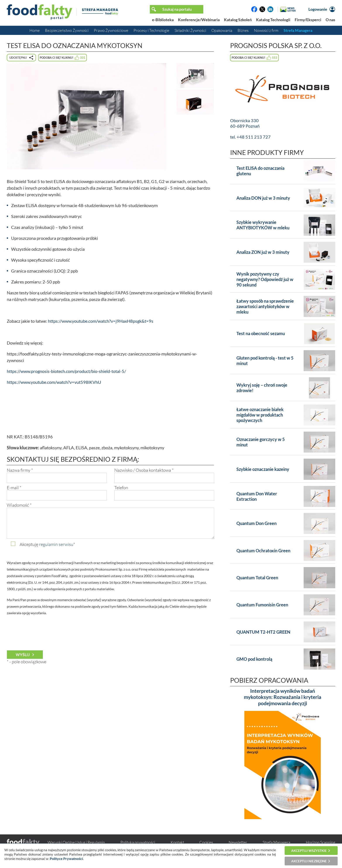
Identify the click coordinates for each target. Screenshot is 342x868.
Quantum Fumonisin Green (262, 605)
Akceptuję (47, 544)
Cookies (206, 842)
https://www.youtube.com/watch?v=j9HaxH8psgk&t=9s (101, 321)
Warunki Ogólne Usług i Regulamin (76, 842)
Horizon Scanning (321, 842)
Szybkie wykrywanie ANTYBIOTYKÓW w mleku (263, 225)
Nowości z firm (266, 30)
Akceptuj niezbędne (309, 861)
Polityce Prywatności (66, 859)
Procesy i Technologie (151, 30)
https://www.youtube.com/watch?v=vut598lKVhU (54, 382)
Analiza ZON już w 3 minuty (263, 252)
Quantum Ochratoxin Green (263, 551)
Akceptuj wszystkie (309, 851)
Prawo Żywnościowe (111, 30)
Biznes (243, 30)
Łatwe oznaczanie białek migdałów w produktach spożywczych (260, 415)
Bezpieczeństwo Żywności (67, 30)
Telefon (121, 488)
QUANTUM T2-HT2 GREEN (263, 632)
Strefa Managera (298, 30)
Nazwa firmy (20, 470)
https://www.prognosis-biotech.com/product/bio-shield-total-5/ (66, 371)
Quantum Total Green (257, 578)
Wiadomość (19, 505)
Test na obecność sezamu (261, 333)
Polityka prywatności (138, 842)
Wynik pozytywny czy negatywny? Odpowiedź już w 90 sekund (265, 279)
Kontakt (177, 842)
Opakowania (222, 30)
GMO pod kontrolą (254, 659)
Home (35, 30)
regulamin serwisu (56, 544)
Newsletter (238, 842)
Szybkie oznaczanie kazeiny (263, 469)
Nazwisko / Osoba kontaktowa (144, 470)
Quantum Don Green (256, 523)
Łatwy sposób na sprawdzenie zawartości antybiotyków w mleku (265, 306)
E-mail (14, 488)
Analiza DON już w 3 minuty (263, 198)
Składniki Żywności (190, 30)
